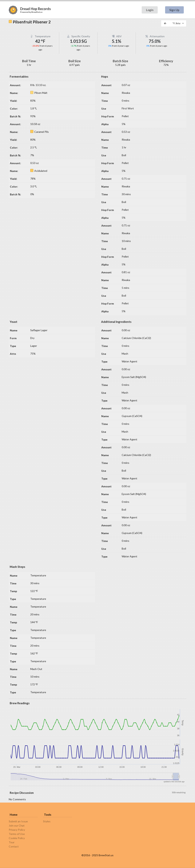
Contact (14, 846)
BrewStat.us (37, 12)
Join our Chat (17, 825)
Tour (12, 842)
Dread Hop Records (36, 9)
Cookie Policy (17, 838)
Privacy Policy (17, 830)
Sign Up (174, 10)
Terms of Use (17, 834)
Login (150, 10)
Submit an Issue (18, 821)
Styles (47, 821)
